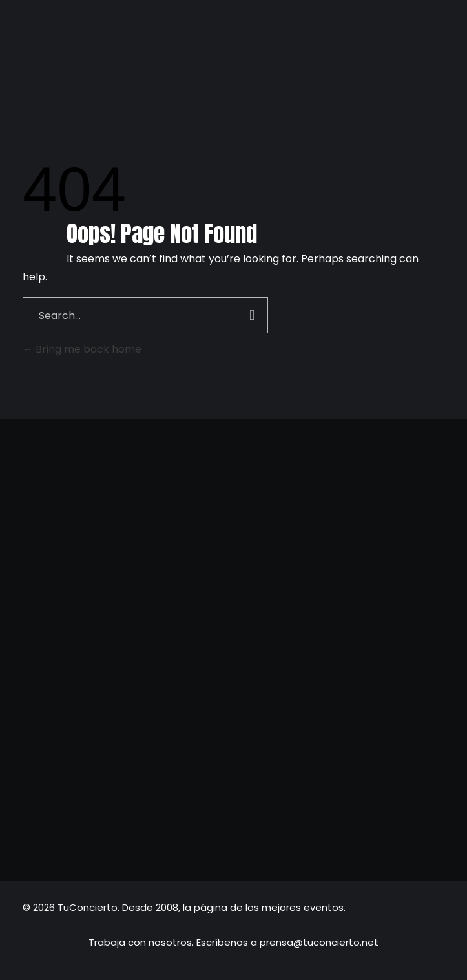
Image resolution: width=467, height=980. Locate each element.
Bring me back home (82, 349)
